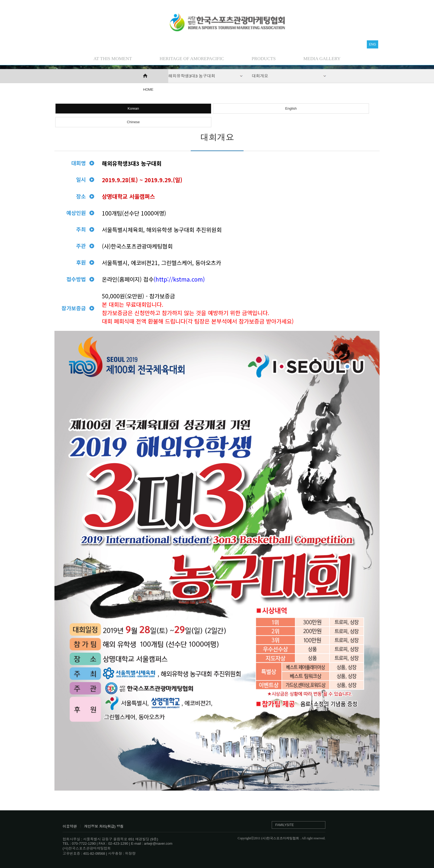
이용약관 (70, 826)
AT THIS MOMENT (113, 59)
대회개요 (260, 76)
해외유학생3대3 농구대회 (192, 76)
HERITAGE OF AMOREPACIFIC (192, 59)
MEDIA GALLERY (322, 59)
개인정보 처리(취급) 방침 (104, 826)
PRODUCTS (264, 59)
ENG (373, 44)
